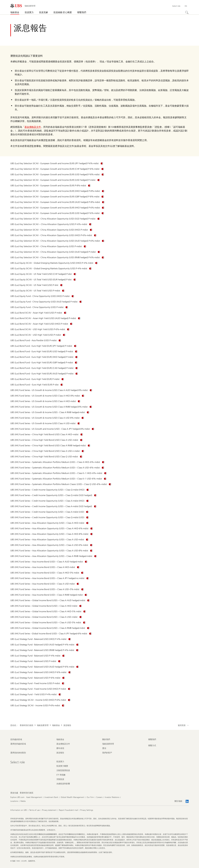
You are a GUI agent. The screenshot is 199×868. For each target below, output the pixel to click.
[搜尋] (187, 13)
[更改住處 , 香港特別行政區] (27, 793)
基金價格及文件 (33, 127)
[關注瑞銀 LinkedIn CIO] (187, 801)
